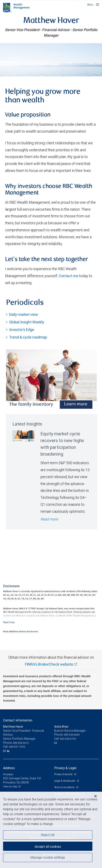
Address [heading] (9, 768)
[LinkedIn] (9, 751)
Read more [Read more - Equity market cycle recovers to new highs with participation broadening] (49, 519)
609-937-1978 (17, 747)
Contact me (68, 276)
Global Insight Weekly (27, 322)
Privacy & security (64, 774)
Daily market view (24, 314)
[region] (51, 830)
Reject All (48, 835)
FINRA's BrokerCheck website (49, 664)
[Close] (95, 796)
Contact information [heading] (18, 720)
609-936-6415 (21, 743)
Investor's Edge (22, 330)
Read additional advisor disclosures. (21, 631)
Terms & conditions (65, 787)
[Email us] (5, 751)
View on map (10, 786)
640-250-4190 (68, 739)
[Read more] (9, 622)
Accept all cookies (48, 847)
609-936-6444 (72, 735)
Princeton (8, 774)
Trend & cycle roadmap (28, 337)
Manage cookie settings (48, 857)
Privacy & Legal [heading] (65, 768)
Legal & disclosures (65, 781)
